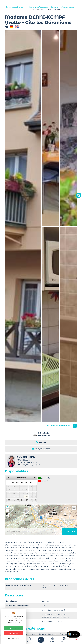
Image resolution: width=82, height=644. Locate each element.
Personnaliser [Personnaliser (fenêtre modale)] (14, 638)
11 (31, 490)
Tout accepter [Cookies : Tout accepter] (14, 628)
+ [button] (7, 507)
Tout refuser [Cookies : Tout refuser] (14, 633)
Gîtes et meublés (68, 7)
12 (35, 490)
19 (35, 493)
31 (27, 500)
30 (14, 486)
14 (14, 493)
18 (31, 493)
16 (23, 493)
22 (18, 497)
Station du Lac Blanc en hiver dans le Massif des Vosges (27, 7)
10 (27, 490)
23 (22, 497)
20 (9, 497)
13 (9, 493)
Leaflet (75, 525)
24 (27, 497)
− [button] (7, 510)
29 (9, 486)
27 (9, 500)
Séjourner (55, 7)
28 (14, 500)
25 (31, 497)
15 (18, 493)
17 (27, 493)
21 (14, 497)
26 (35, 497)
